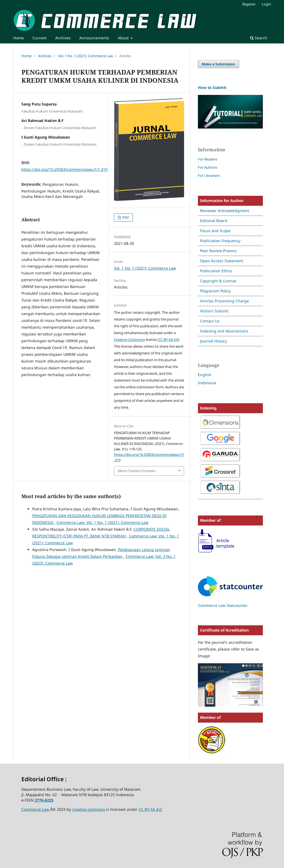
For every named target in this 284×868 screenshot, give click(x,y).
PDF (125, 217)
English (205, 375)
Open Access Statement (222, 261)
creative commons (89, 809)
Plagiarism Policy (215, 291)
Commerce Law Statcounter (223, 605)
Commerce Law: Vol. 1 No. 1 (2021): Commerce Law (102, 522)
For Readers (208, 159)
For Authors (208, 167)
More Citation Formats (137, 471)
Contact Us (210, 321)
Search (259, 38)
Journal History (213, 341)
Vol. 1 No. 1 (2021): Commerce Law (85, 56)
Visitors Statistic (214, 311)
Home (19, 38)
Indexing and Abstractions (224, 331)
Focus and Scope (215, 231)
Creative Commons (129, 339)
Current (40, 38)
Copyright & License (218, 281)
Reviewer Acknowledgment (225, 211)
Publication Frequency (220, 241)
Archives (63, 38)
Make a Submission (218, 64)
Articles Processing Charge (224, 301)
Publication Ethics (216, 271)
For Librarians (209, 175)
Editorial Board (214, 221)
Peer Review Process (218, 251)
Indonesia (207, 383)
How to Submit (212, 87)
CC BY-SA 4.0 (151, 809)
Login (266, 4)
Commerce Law (36, 809)
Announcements (94, 38)
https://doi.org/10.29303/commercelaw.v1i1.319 (64, 169)
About (124, 38)
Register (249, 4)
